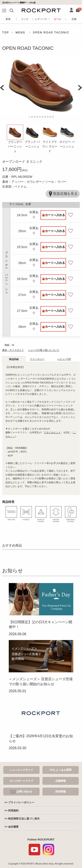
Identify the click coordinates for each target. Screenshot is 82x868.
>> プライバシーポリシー (19, 802)
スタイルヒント (52, 432)
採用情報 (61, 792)
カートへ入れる (55, 215)
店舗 (74, 19)
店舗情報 (61, 781)
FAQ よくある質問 (61, 770)
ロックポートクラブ (21, 781)
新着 (8, 19)
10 (53, 117)
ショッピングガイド (21, 770)
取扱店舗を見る (63, 194)
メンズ (25, 19)
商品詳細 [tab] (14, 359)
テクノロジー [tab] (37, 359)
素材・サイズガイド (13, 350)
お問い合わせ (21, 792)
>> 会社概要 (11, 827)
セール (57, 19)
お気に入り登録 (70, 215)
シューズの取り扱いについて (44, 350)
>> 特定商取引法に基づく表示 (22, 819)
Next (80, 88)
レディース (41, 19)
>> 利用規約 (11, 811)
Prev (2, 88)
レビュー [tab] (64, 359)
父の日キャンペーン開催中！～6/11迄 (19, 3)
